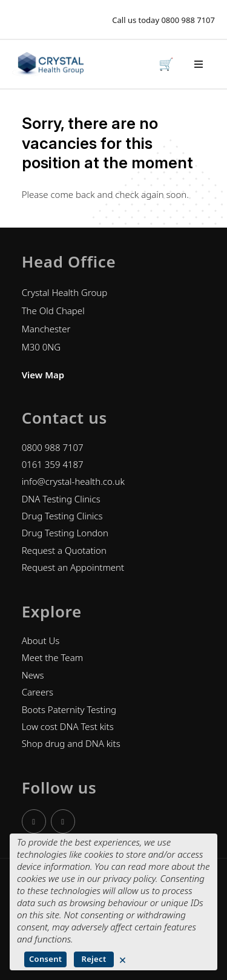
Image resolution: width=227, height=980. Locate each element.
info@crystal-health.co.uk (73, 481)
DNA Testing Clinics (61, 499)
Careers (38, 692)
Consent (45, 959)
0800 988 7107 (188, 20)
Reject (94, 959)
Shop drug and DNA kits (71, 743)
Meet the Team (52, 657)
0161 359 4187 (53, 464)
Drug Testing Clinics (62, 516)
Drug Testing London (65, 533)
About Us (41, 640)
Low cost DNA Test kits (68, 726)
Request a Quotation (64, 550)
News (33, 675)
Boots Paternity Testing (69, 709)
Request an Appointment (73, 567)
